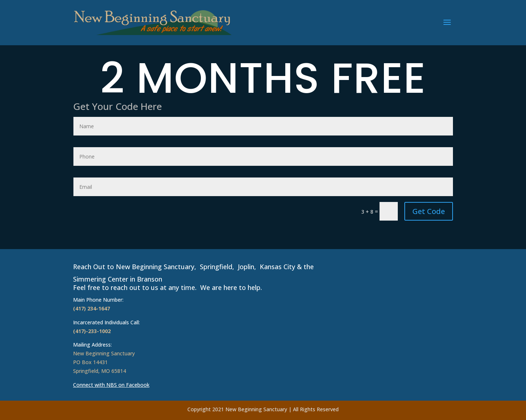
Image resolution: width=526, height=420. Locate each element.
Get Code (429, 211)
